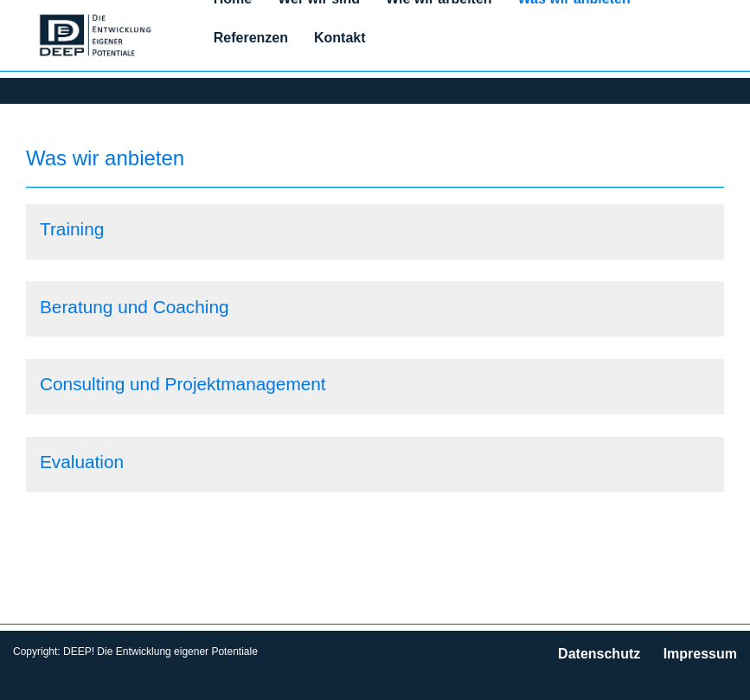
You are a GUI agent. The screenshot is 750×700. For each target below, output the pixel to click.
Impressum (700, 654)
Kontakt (340, 38)
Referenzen (251, 38)
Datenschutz (599, 654)
